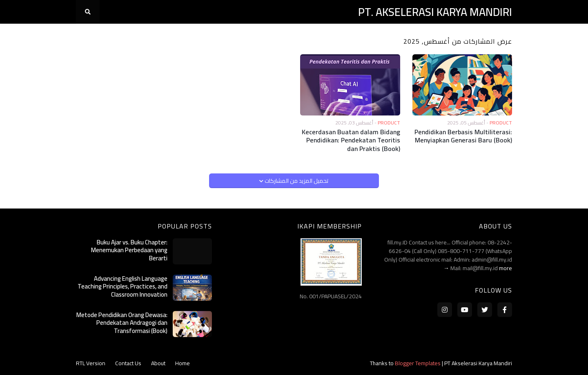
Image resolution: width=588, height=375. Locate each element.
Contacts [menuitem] (407, 36)
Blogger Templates (418, 363)
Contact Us (128, 363)
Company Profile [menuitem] (456, 36)
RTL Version (91, 363)
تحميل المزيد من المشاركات (296, 181)
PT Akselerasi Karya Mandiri (478, 363)
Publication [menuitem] (252, 36)
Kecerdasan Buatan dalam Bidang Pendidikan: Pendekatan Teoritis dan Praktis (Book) (351, 140)
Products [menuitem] (368, 36)
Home (183, 363)
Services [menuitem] (331, 36)
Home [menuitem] (499, 36)
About (158, 363)
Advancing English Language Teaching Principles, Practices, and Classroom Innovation (122, 287)
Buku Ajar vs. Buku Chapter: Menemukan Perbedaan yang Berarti (129, 250)
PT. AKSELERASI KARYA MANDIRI (435, 12)
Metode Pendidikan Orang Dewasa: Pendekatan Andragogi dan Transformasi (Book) (122, 323)
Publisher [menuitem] (294, 36)
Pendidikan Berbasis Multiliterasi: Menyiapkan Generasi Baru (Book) (463, 136)
